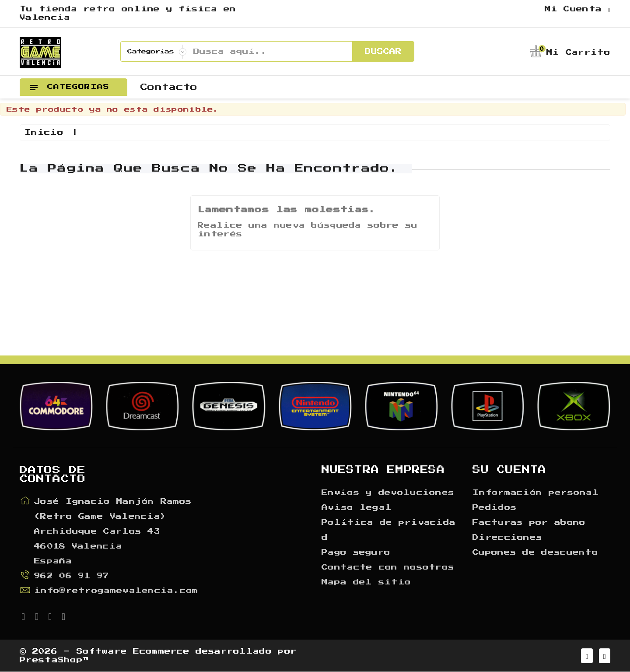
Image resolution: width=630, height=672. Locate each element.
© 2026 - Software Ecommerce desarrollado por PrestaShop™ (158, 656)
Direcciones (507, 538)
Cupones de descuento (535, 552)
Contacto (169, 87)
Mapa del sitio (366, 582)
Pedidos (495, 508)
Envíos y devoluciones (388, 493)
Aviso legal (357, 508)
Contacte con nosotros (388, 567)
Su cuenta (509, 470)
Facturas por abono (529, 523)
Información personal (536, 493)
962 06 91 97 (72, 576)
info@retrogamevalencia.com (116, 591)
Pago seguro (356, 552)
